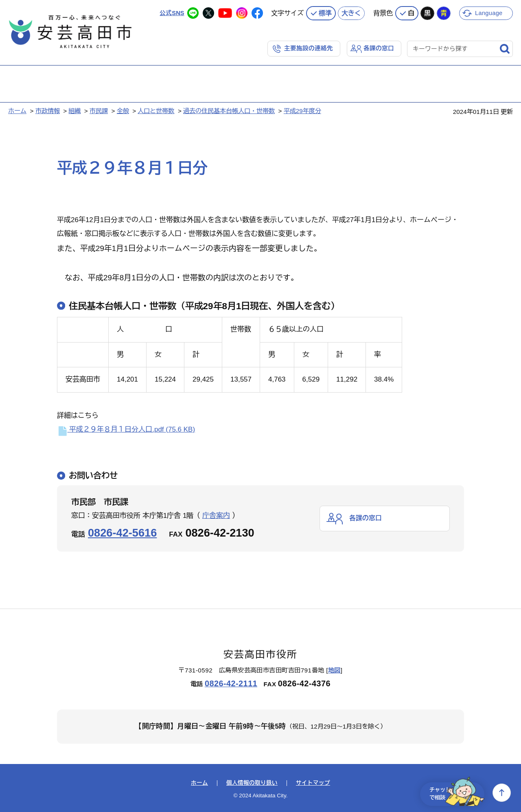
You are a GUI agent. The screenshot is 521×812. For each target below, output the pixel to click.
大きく (351, 12)
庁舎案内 (216, 515)
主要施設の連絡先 (309, 47)
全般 (123, 110)
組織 (74, 110)
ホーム (17, 110)
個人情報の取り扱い (252, 783)
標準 (325, 12)
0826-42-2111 (231, 683)
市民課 (99, 110)
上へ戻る (502, 793)
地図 (334, 669)
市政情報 (48, 110)
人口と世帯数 (156, 110)
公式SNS (172, 12)
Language (489, 12)
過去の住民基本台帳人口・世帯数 (229, 110)
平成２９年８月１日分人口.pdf (126, 429)
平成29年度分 (302, 110)
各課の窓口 (379, 47)
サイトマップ (313, 783)
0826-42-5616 (122, 532)
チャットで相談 (453, 793)
